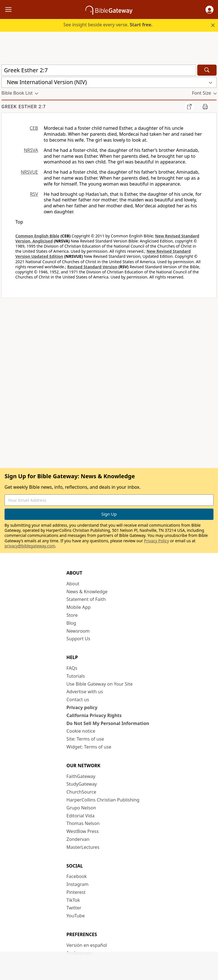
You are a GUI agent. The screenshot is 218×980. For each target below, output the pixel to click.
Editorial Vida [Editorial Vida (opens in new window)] (80, 816)
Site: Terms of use (85, 739)
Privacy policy (82, 707)
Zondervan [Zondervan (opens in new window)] (78, 839)
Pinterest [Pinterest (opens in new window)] (76, 892)
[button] (209, 10)
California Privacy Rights (94, 715)
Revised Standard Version (92, 267)
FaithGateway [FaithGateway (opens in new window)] (81, 776)
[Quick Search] (99, 70)
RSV (34, 194)
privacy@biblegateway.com (30, 546)
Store (72, 615)
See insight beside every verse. (108, 25)
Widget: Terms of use (89, 747)
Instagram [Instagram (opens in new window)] (77, 884)
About (73, 584)
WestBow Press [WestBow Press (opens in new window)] (83, 831)
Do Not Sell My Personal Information (108, 723)
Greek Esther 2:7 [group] (24, 107)
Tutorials (76, 676)
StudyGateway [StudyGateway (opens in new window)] (82, 784)
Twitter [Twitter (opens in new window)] (74, 908)
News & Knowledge (87, 592)
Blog (71, 623)
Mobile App (78, 607)
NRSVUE (29, 172)
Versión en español (87, 945)
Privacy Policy (156, 541)
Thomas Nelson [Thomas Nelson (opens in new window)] (83, 823)
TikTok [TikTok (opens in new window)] (73, 900)
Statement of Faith (86, 599)
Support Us (78, 639)
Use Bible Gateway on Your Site (99, 684)
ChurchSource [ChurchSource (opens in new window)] (81, 792)
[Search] (207, 70)
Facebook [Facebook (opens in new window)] (77, 876)
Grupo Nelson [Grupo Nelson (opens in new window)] (81, 808)
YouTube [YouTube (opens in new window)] (76, 916)
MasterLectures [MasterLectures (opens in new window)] (83, 847)
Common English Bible (37, 236)
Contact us (78, 700)
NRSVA (31, 150)
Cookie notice (81, 731)
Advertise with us (85, 692)
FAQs (72, 668)
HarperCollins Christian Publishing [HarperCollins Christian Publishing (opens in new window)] (103, 800)
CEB (34, 128)
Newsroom (78, 631)
